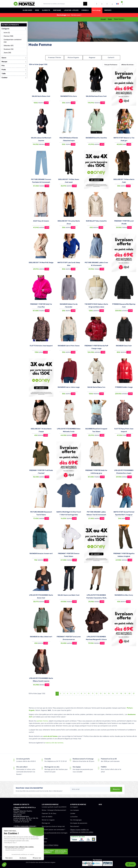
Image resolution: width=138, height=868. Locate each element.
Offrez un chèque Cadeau (50, 845)
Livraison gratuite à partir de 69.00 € (54, 807)
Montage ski (46, 823)
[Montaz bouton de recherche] (85, 4)
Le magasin (74, 807)
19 (125, 694)
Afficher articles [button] (127, 65)
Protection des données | (37, 862)
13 (101, 694)
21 (134, 694)
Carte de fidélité (47, 817)
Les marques (75, 810)
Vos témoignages (76, 820)
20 (129, 694)
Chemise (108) (8, 36)
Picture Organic (73, 58)
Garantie (45, 839)
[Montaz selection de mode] (112, 4)
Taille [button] (14, 74)
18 (121, 694)
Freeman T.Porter (55, 58)
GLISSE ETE (46, 10)
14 (105, 694)
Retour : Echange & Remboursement (54, 810)
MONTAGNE (57, 10)
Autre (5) (7, 33)
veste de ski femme (50, 736)
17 (117, 694)
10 (89, 694)
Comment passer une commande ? (53, 830)
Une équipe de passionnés (79, 823)
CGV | (28, 862)
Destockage (96, 10)
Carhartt (111, 58)
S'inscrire (116, 789)
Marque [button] (14, 62)
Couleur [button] (14, 78)
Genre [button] (14, 58)
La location (74, 817)
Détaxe (44, 842)
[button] (97, 4)
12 (97, 694)
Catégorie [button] (14, 29)
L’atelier (73, 814)
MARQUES (108, 10)
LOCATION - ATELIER (71, 10)
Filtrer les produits (10, 25)
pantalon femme (42, 721)
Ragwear (92, 58)
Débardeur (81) (9, 46)
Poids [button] (14, 70)
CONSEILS (85, 10)
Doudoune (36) (9, 49)
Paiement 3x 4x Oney (49, 814)
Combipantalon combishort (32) (13, 41)
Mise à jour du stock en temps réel (53, 826)
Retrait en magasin (48, 820)
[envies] (102, 4)
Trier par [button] (111, 65)
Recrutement (75, 826)
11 (93, 694)
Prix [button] (14, 66)
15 (109, 694)
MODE (37, 10)
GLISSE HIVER (27, 10)
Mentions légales (50, 862)
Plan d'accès (18, 815)
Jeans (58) (7, 53)
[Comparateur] (107, 4)
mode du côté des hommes (54, 743)
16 (113, 694)
